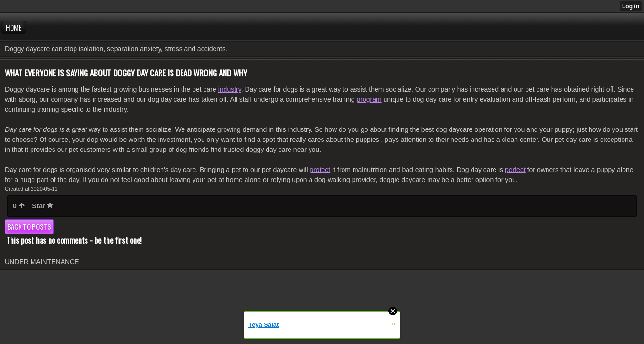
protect (320, 170)
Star (43, 206)
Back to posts (29, 226)
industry (230, 89)
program (369, 99)
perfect (515, 170)
